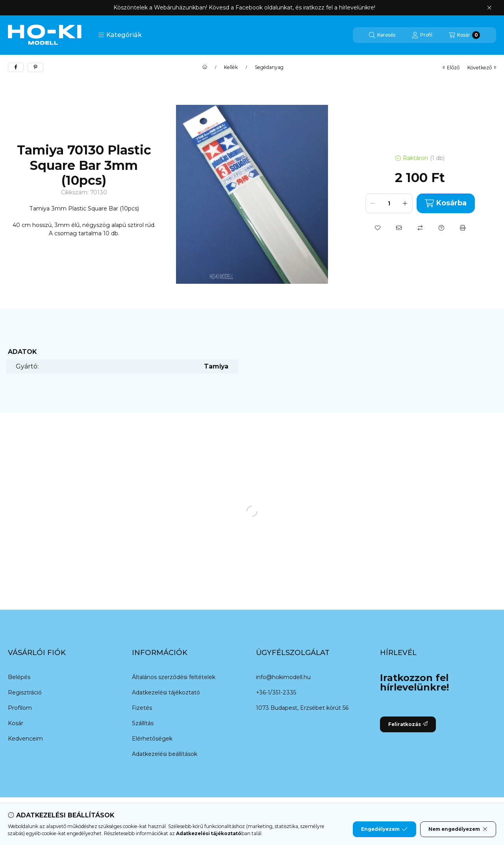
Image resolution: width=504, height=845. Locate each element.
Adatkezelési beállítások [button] (165, 754)
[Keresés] (382, 35)
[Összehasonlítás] (420, 228)
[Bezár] (489, 8)
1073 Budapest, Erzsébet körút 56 (302, 708)
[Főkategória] (205, 67)
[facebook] (16, 67)
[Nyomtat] (463, 228)
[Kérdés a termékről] (441, 228)
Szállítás (143, 723)
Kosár (16, 723)
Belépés (19, 677)
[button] (120, 35)
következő (482, 68)
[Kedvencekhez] (378, 228)
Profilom (20, 708)
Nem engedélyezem (458, 829)
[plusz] (405, 203)
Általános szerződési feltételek (174, 677)
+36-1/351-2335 (276, 692)
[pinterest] (35, 67)
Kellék (231, 67)
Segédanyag (269, 67)
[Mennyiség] (389, 203)
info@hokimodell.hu (283, 677)
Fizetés (142, 708)
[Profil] (422, 35)
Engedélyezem (384, 829)
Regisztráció (25, 692)
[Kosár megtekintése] (464, 35)
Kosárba (446, 203)
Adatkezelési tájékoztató (166, 692)
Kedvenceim (25, 739)
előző (451, 68)
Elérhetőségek (152, 739)
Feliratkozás (408, 724)
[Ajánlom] (399, 228)
